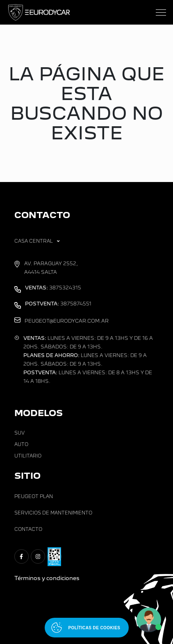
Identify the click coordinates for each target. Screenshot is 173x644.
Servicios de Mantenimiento (53, 513)
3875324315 (53, 288)
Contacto (28, 529)
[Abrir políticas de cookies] (87, 628)
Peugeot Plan (34, 496)
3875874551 (58, 304)
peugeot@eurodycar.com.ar (67, 321)
